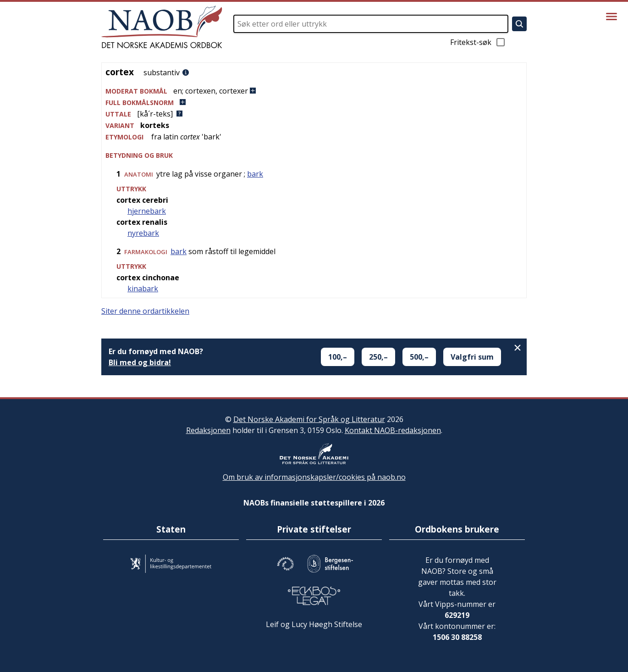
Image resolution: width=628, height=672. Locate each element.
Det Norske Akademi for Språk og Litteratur (309, 419)
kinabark (143, 289)
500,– (419, 357)
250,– (378, 357)
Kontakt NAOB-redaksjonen (393, 430)
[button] (314, 91)
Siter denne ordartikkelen (145, 311)
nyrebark (143, 233)
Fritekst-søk (478, 42)
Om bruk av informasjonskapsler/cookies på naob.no (314, 477)
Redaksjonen (208, 430)
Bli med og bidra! (140, 362)
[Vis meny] (611, 17)
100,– (338, 357)
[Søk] (519, 24)
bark (255, 174)
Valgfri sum (472, 357)
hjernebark (147, 211)
